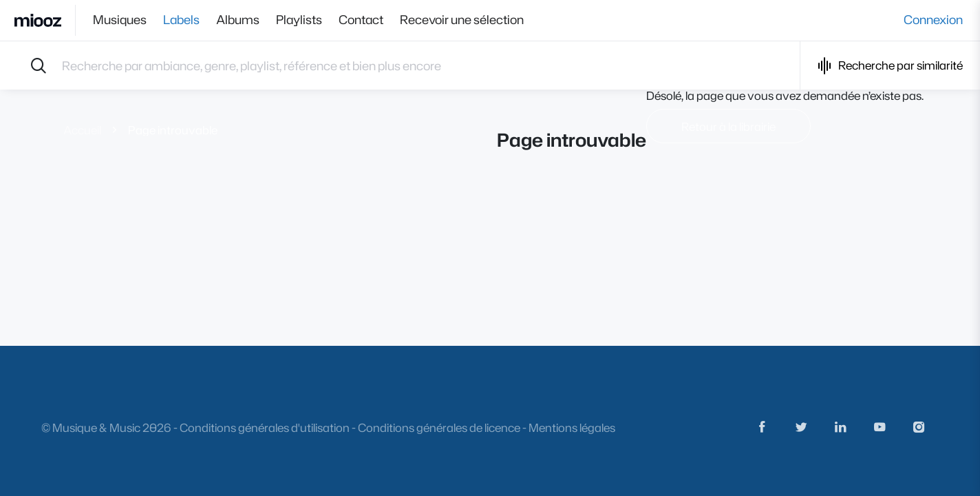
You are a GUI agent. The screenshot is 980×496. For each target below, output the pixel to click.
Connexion (933, 20)
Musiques (120, 20)
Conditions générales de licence (439, 427)
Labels (181, 20)
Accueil (82, 130)
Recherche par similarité (890, 66)
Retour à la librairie (728, 126)
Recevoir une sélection (462, 20)
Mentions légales (572, 427)
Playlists (299, 20)
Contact (361, 20)
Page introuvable (173, 130)
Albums (238, 20)
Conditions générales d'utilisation (265, 427)
